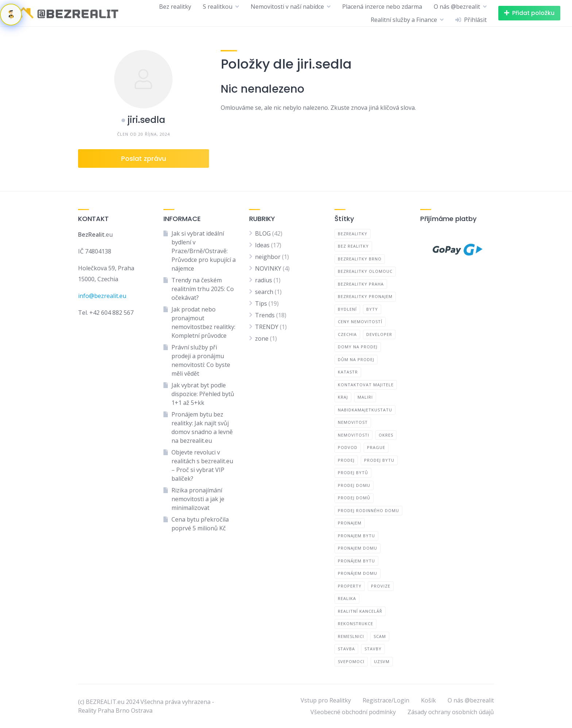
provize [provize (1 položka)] (381, 586)
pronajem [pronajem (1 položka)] (350, 523)
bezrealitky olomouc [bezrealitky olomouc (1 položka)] (365, 271)
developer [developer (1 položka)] (379, 334)
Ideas (262, 245)
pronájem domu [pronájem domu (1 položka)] (357, 573)
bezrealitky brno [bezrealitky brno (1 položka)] (360, 259)
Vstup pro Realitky (326, 700)
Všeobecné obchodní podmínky (353, 712)
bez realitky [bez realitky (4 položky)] (353, 246)
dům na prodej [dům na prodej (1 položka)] (356, 359)
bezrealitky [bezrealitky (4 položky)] (353, 234)
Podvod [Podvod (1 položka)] (348, 447)
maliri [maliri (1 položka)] (365, 397)
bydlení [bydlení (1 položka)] (347, 309)
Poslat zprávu (144, 158)
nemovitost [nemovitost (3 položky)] (353, 422)
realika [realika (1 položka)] (347, 598)
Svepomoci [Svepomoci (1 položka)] (351, 661)
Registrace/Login (386, 700)
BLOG (263, 233)
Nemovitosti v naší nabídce (287, 7)
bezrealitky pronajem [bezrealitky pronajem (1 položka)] (365, 296)
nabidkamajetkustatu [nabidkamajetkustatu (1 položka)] (365, 410)
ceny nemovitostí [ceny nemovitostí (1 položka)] (360, 322)
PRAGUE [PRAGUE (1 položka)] (376, 447)
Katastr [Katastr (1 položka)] (348, 372)
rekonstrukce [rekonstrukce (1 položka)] (355, 624)
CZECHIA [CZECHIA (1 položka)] (347, 334)
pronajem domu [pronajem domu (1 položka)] (357, 548)
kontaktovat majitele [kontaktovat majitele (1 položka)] (366, 385)
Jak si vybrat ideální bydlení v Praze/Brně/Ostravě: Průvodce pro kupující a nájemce (204, 251)
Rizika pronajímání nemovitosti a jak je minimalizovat (198, 499)
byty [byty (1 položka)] (372, 309)
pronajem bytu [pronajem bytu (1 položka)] (356, 536)
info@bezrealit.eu (102, 296)
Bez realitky (175, 7)
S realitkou (218, 7)
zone (262, 338)
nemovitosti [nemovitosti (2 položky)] (353, 435)
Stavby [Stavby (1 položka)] (373, 649)
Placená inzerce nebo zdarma (382, 7)
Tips (261, 303)
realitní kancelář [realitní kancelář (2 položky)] (360, 611)
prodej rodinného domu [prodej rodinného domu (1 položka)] (368, 510)
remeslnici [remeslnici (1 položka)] (351, 636)
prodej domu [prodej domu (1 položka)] (354, 485)
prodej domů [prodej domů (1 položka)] (354, 498)
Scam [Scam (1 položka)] (380, 636)
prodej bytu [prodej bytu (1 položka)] (379, 460)
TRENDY (267, 327)
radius (264, 280)
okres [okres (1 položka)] (386, 435)
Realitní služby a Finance (404, 20)
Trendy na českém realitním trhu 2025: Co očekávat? (203, 289)
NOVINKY (268, 268)
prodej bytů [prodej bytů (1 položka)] (353, 473)
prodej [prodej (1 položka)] (346, 460)
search (264, 292)
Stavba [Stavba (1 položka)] (346, 649)
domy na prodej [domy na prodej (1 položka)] (358, 347)
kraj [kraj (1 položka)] (343, 397)
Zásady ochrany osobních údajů (451, 712)
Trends (265, 315)
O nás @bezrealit (457, 7)
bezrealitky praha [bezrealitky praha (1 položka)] (361, 284)
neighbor (268, 257)
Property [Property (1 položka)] (350, 586)
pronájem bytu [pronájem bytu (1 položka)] (356, 561)
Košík (428, 700)
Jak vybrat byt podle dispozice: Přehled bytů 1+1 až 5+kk (203, 394)
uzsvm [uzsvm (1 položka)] (382, 661)
